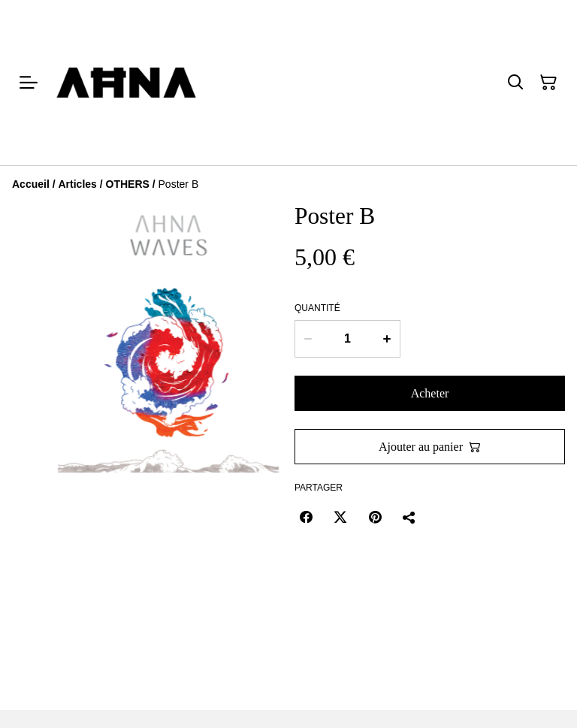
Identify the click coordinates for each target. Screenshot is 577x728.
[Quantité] (347, 339)
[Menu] (29, 83)
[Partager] (409, 517)
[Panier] (548, 83)
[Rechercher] (515, 83)
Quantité (317, 308)
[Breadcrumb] (288, 184)
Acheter (430, 393)
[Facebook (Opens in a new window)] (306, 517)
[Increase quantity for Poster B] (387, 339)
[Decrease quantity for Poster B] (308, 339)
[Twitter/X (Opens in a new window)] (340, 517)
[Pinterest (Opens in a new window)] (375, 517)
